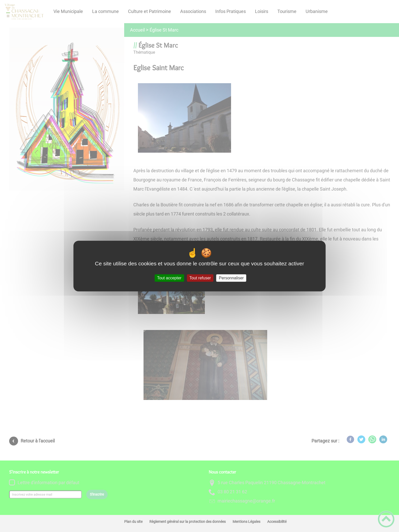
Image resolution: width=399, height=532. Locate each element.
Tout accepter (169, 278)
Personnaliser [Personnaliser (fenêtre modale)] (231, 278)
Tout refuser (200, 278)
